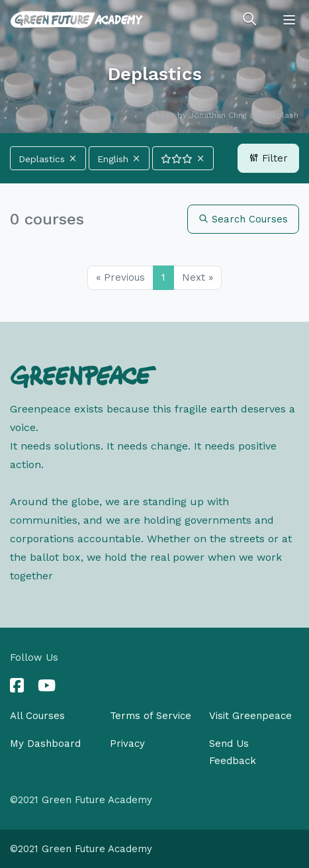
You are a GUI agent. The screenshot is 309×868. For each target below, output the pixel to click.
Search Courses (243, 219)
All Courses (37, 716)
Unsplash (280, 115)
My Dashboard (45, 744)
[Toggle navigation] (289, 20)
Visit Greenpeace (250, 716)
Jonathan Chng (218, 115)
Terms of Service (151, 716)
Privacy (127, 744)
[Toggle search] (249, 20)
